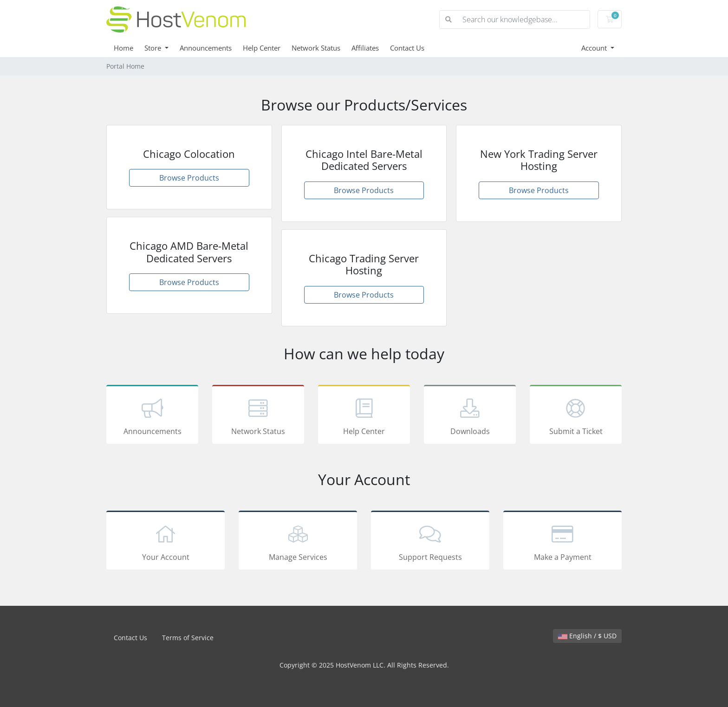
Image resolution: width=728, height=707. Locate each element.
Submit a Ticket (576, 416)
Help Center (262, 48)
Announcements (206, 48)
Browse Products (189, 178)
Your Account (166, 542)
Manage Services (298, 542)
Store (154, 48)
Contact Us (407, 48)
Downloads (470, 416)
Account (595, 48)
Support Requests (430, 542)
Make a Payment (562, 542)
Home (123, 48)
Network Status (316, 48)
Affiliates (365, 48)
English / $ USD (587, 636)
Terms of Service (188, 638)
